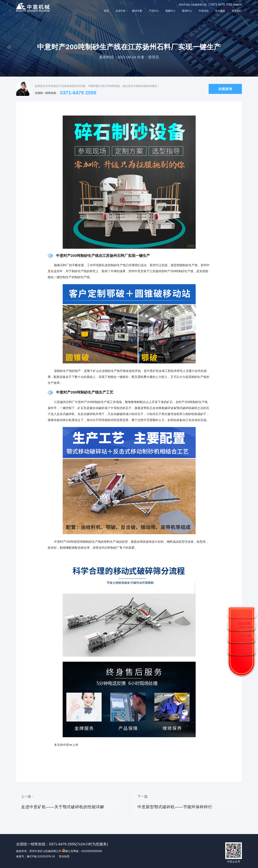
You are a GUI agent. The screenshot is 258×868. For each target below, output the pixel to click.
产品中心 (154, 11)
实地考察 (246, 638)
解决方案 (137, 11)
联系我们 (237, 11)
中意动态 (204, 11)
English (238, 5)
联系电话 (245, 650)
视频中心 (170, 11)
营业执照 (64, 856)
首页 (106, 11)
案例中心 (187, 11)
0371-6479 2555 (221, 4)
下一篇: (187, 806)
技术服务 (220, 11)
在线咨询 (225, 89)
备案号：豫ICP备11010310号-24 (35, 856)
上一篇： (71, 806)
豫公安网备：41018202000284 (82, 851)
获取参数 (246, 625)
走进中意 (121, 11)
